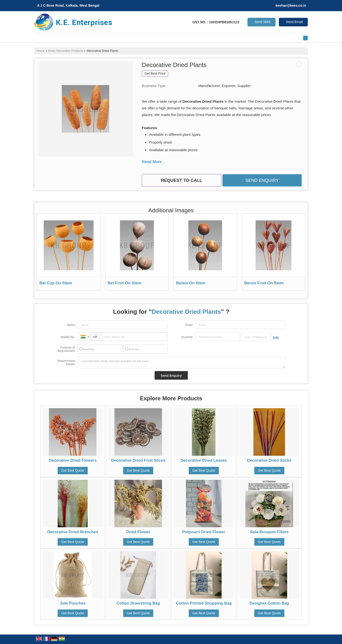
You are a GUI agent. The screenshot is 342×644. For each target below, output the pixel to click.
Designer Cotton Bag (269, 603)
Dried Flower (138, 532)
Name (71, 325)
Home (41, 51)
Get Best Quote (73, 470)
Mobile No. (68, 337)
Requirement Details (66, 363)
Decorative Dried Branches (73, 532)
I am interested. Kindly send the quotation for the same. (181, 363)
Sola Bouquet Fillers (269, 532)
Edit (276, 338)
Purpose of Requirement (66, 349)
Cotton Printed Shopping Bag (204, 603)
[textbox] (256, 337)
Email (189, 325)
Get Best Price (155, 73)
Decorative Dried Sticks (269, 460)
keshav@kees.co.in (291, 5)
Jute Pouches (73, 603)
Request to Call (181, 180)
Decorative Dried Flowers (73, 460)
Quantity (187, 337)
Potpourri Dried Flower (204, 532)
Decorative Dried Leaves (204, 460)
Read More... (153, 162)
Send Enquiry (262, 180)
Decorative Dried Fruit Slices (138, 460)
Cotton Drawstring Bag (138, 603)
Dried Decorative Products (66, 51)
